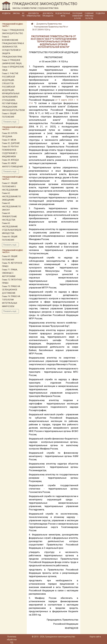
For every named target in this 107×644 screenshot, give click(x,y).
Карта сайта (95, 637)
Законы (16, 13)
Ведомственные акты (63, 15)
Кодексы (6, 13)
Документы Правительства (33, 15)
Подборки (100, 13)
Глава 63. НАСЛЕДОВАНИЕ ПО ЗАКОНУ (11, 207)
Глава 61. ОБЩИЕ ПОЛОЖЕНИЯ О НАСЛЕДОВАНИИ (10, 186)
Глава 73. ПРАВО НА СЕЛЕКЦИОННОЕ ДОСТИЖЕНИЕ (11, 290)
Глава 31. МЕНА (9, 140)
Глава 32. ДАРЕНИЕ (11, 143)
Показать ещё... (10, 122)
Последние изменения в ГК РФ (77, 16)
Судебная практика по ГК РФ (89, 16)
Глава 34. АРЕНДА (10, 160)
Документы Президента (48, 15)
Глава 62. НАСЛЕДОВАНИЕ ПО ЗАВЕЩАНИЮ (11, 196)
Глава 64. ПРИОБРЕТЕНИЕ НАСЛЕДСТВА (9, 217)
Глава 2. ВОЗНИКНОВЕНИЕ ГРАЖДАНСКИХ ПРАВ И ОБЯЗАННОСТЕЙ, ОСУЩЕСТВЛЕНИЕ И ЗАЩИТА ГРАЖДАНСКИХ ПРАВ (13, 47)
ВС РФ (23, 15)
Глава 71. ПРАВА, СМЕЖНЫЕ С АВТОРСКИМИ (10, 273)
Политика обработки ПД (12, 640)
